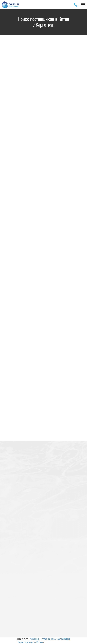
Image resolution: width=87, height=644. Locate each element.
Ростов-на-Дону (48, 639)
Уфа (58, 639)
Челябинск (35, 639)
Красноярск (30, 642)
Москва (40, 642)
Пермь (20, 642)
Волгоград (66, 639)
